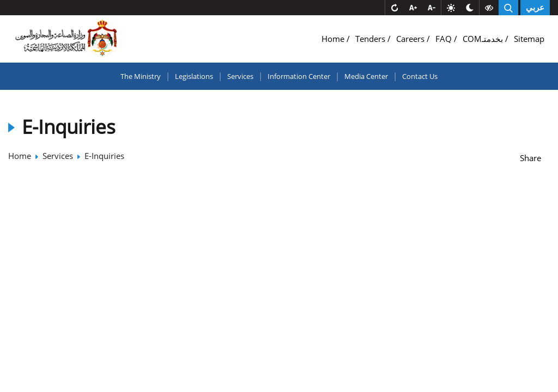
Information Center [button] (299, 76)
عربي (535, 8)
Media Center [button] (366, 76)
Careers (411, 39)
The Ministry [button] (141, 76)
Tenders (371, 39)
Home (334, 39)
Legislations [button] (194, 76)
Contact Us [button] (420, 76)
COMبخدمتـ (484, 39)
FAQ (445, 39)
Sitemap (529, 39)
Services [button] (240, 76)
